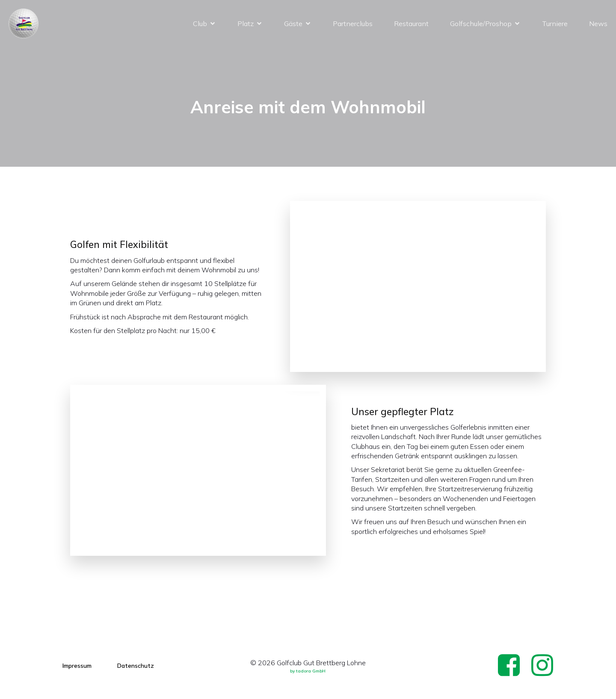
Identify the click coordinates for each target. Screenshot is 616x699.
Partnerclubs (353, 24)
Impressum (77, 666)
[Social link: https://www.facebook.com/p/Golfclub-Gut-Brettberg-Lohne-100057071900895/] (512, 666)
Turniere (555, 24)
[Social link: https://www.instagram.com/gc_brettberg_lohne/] (545, 666)
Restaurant (411, 24)
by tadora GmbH (308, 671)
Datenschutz (136, 666)
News (598, 24)
